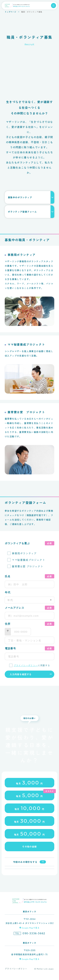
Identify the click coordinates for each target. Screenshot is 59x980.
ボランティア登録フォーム (22, 212)
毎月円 (29, 783)
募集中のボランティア (20, 197)
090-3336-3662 (34, 933)
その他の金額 (29, 846)
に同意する (32, 665)
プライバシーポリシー (26, 665)
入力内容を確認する (21, 674)
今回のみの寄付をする (25, 862)
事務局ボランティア (24, 553)
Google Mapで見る (31, 928)
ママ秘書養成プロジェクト (28, 560)
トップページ (10, 12)
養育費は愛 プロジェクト (27, 566)
